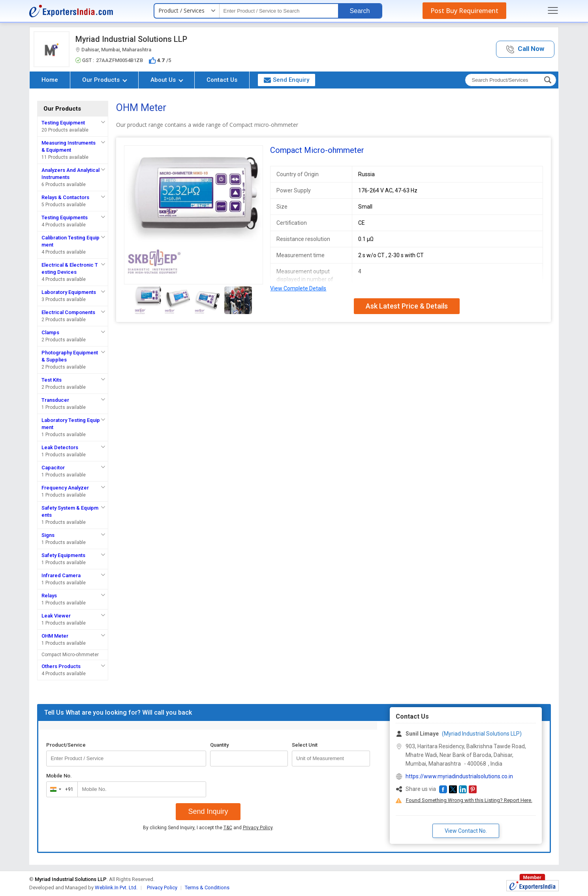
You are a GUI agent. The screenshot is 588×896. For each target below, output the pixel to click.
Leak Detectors (60, 447)
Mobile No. (59, 776)
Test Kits (52, 380)
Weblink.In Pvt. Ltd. (116, 888)
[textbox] (279, 11)
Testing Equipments (65, 217)
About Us (167, 80)
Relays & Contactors (65, 197)
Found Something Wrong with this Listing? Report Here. (469, 800)
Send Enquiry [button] (286, 80)
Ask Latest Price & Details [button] (407, 306)
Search (360, 11)
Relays (49, 596)
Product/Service (66, 745)
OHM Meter (55, 636)
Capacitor (53, 468)
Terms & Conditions (207, 888)
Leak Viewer (56, 616)
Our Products (105, 80)
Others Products (61, 666)
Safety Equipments (63, 555)
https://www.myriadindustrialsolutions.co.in (459, 776)
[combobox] (60, 789)
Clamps (50, 332)
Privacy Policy (258, 828)
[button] (525, 49)
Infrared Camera (61, 575)
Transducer (55, 400)
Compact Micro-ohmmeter (70, 655)
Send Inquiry (208, 811)
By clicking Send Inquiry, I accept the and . (208, 828)
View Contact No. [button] (466, 831)
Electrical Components (68, 312)
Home (50, 80)
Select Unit (305, 745)
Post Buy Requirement (464, 11)
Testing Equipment (63, 123)
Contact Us (222, 80)
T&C (228, 828)
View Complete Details (298, 288)
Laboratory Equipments (69, 292)
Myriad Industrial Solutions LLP (131, 39)
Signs (48, 535)
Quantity (219, 745)
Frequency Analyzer (65, 488)
